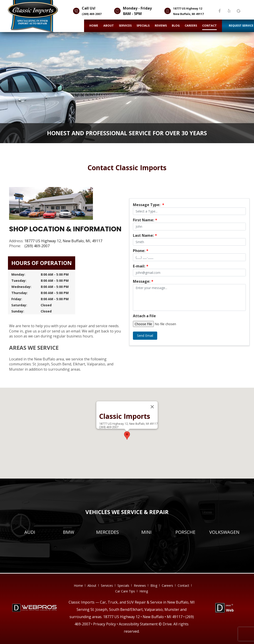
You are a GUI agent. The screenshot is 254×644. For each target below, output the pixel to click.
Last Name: (145, 235)
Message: (143, 281)
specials (143, 26)
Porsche (185, 532)
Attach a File (144, 316)
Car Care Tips (125, 591)
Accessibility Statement (138, 624)
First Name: (145, 220)
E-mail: (141, 266)
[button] (127, 436)
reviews (161, 26)
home (94, 26)
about (109, 26)
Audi (30, 532)
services (125, 26)
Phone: (141, 251)
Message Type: (149, 205)
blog (176, 26)
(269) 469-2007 (92, 14)
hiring (144, 591)
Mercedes (107, 532)
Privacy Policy (105, 624)
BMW (68, 532)
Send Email (145, 336)
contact (209, 26)
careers (191, 26)
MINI (146, 532)
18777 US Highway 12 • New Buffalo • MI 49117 (143, 617)
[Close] (152, 407)
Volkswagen (224, 532)
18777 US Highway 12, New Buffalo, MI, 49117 (63, 241)
